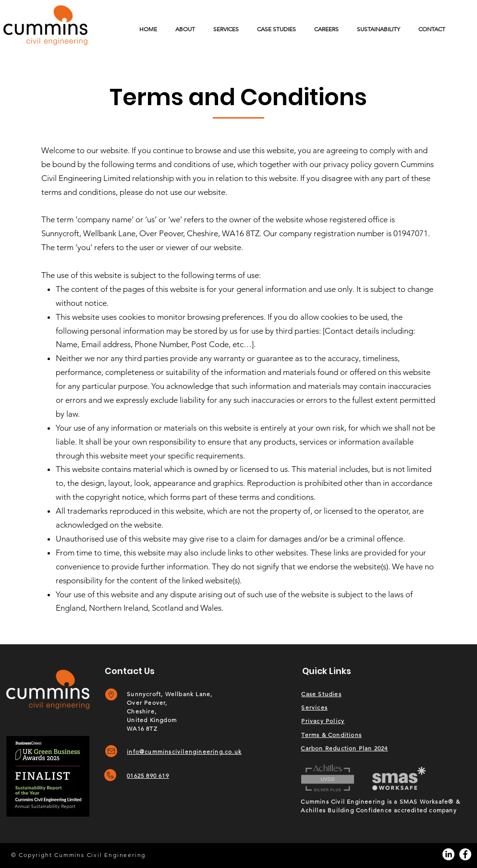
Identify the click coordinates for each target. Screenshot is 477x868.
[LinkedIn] (448, 854)
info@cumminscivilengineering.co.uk (184, 752)
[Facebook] (465, 854)
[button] (226, 29)
